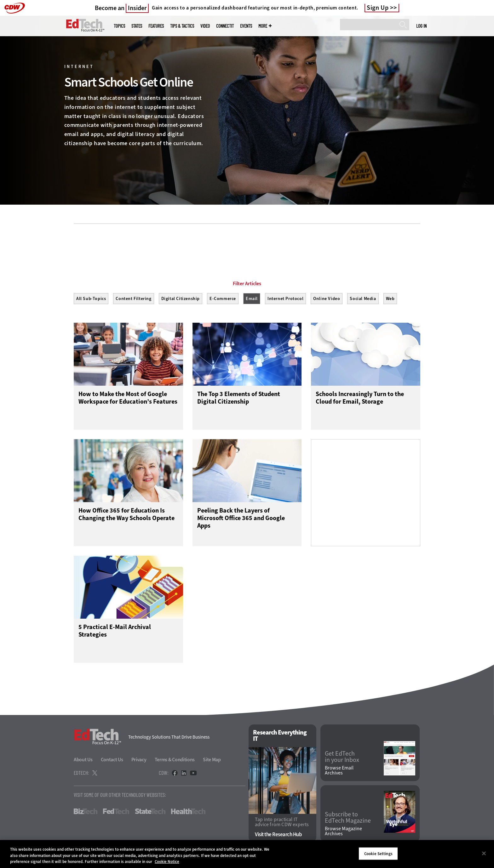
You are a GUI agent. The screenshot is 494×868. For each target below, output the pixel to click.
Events (246, 26)
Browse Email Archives (339, 771)
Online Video (327, 299)
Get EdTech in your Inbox (342, 757)
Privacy (139, 760)
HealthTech (188, 812)
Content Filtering (133, 299)
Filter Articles (247, 284)
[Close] (484, 853)
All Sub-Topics (91, 299)
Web (390, 299)
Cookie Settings (378, 853)
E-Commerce (223, 299)
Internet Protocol (285, 299)
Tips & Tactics (182, 26)
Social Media (363, 299)
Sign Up (378, 8)
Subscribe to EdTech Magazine (348, 818)
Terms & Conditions (175, 760)
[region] (247, 854)
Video (205, 26)
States (137, 26)
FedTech (116, 812)
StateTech (150, 812)
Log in (421, 26)
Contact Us (112, 760)
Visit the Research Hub (278, 835)
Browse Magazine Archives (343, 831)
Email (252, 299)
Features (156, 26)
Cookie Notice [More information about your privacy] (167, 862)
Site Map (212, 760)
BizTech (86, 812)
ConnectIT (225, 26)
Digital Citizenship (181, 299)
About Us (83, 760)
